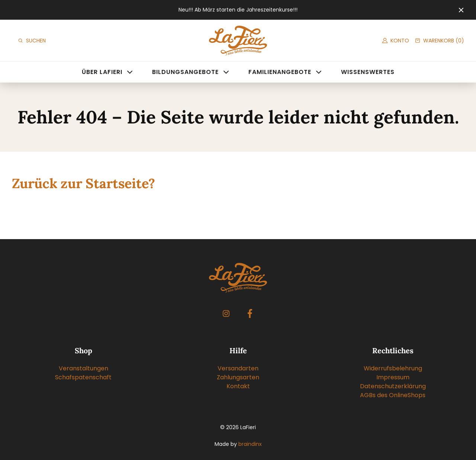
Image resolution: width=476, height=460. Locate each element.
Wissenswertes (368, 72)
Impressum (393, 377)
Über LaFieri (102, 72)
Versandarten (238, 368)
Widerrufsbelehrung (393, 368)
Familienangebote (280, 72)
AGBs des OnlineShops (393, 395)
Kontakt (238, 386)
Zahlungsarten (238, 377)
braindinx (250, 444)
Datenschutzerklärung (393, 386)
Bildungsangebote (185, 72)
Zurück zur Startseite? (83, 183)
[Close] (461, 10)
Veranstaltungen (83, 368)
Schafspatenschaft (83, 377)
